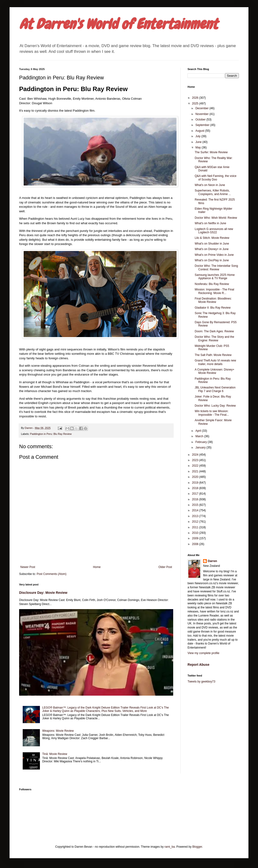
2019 (196, 483)
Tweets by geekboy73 (201, 682)
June (199, 142)
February (202, 442)
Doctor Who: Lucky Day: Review (215, 406)
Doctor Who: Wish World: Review (216, 218)
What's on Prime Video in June (214, 255)
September (203, 125)
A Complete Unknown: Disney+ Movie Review (215, 371)
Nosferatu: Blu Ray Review (212, 284)
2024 (196, 455)
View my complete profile (203, 653)
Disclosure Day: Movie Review (43, 593)
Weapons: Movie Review (58, 731)
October (201, 120)
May (199, 147)
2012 (196, 522)
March (200, 436)
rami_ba (169, 847)
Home (97, 567)
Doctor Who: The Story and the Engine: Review (214, 338)
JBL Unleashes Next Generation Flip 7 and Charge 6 (215, 389)
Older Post (165, 567)
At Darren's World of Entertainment (118, 24)
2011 (196, 527)
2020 (196, 477)
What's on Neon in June (210, 185)
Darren (212, 561)
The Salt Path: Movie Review (213, 355)
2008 (196, 544)
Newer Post (28, 567)
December (202, 108)
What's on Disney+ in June (212, 249)
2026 (196, 98)
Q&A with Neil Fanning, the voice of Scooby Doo (216, 178)
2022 (196, 466)
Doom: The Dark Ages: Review (214, 331)
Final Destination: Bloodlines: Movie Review (213, 300)
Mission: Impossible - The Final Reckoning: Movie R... (214, 291)
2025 (196, 104)
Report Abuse (198, 665)
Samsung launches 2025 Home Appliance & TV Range (215, 277)
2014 (196, 510)
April (199, 431)
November (202, 114)
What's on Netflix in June (210, 223)
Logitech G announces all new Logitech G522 (214, 231)
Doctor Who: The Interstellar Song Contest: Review (216, 267)
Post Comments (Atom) (51, 574)
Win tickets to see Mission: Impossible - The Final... (212, 413)
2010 (196, 533)
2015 (196, 505)
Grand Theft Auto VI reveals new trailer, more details (215, 362)
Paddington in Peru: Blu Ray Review (51, 434)
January (201, 448)
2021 (196, 471)
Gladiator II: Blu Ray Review (213, 308)
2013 (196, 516)
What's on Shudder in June (212, 244)
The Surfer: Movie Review (211, 152)
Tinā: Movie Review (55, 754)
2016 (196, 499)
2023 (196, 460)
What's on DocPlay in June (212, 260)
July (198, 136)
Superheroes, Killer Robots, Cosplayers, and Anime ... (213, 192)
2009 (196, 538)
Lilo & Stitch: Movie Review (212, 238)
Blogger (197, 847)
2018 (196, 488)
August (200, 131)
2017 (196, 494)
